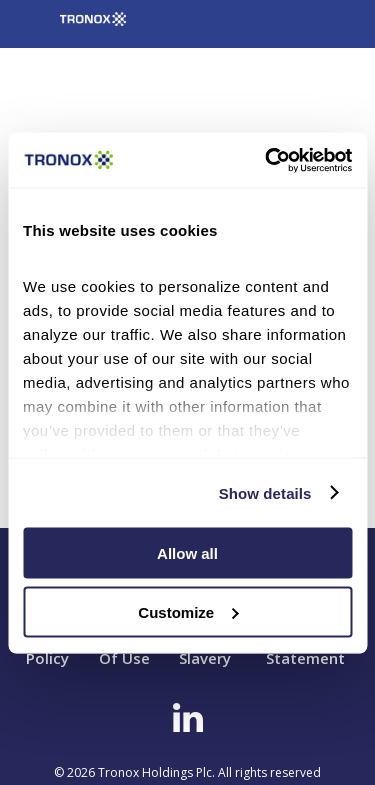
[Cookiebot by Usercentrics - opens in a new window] (267, 160)
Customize (188, 611)
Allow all (187, 553)
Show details (265, 492)
